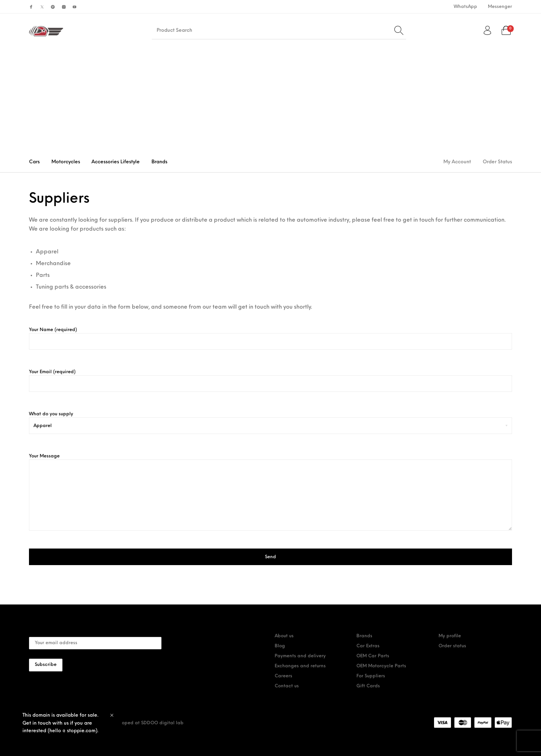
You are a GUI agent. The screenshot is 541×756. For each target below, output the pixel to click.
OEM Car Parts (373, 656)
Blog (280, 646)
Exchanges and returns (300, 666)
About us (284, 636)
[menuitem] (465, 7)
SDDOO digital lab (162, 723)
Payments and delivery (300, 656)
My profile (450, 636)
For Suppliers (371, 676)
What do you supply (270, 420)
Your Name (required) (270, 339)
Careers (283, 676)
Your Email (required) (270, 381)
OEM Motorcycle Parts (381, 666)
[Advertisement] (270, 100)
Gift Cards (368, 686)
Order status (452, 646)
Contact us (287, 686)
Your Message (270, 492)
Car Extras (368, 646)
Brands (364, 636)
